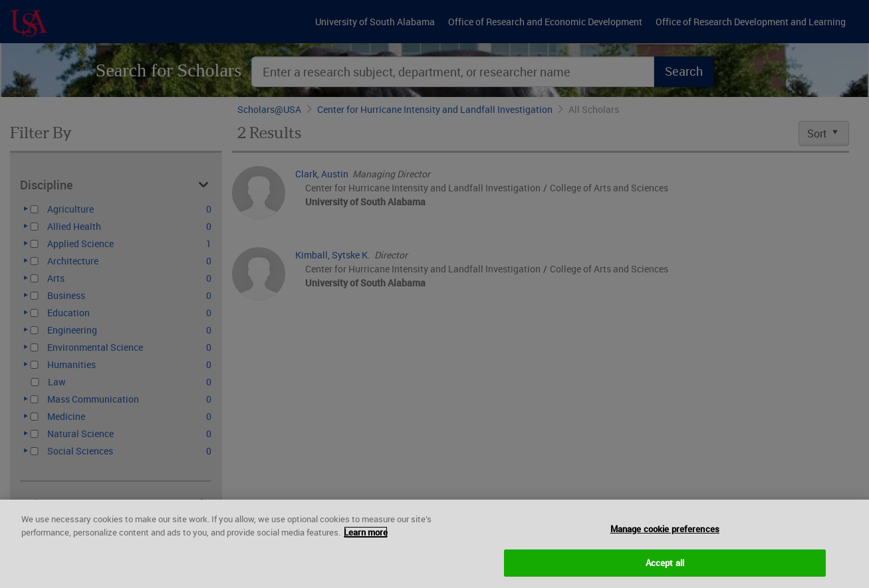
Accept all (665, 571)
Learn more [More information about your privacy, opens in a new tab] (366, 540)
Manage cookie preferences (665, 537)
